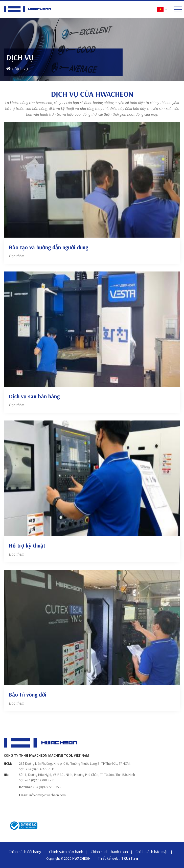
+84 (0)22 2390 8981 (40, 780)
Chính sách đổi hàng (25, 852)
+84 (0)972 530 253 (47, 787)
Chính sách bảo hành (66, 852)
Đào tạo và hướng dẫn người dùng (49, 247)
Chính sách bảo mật (152, 852)
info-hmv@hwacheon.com (48, 795)
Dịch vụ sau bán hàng (34, 396)
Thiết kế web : (109, 858)
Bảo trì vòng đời (28, 695)
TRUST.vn (130, 858)
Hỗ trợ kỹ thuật (27, 545)
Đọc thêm (17, 256)
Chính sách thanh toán (109, 852)
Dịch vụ (21, 69)
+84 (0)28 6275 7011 (40, 769)
